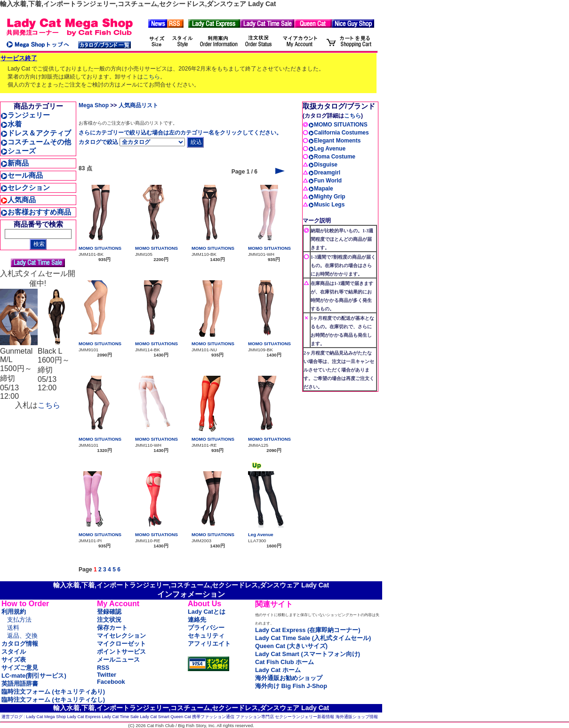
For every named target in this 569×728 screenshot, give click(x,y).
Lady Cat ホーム (278, 670)
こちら (152, 77)
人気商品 (18, 200)
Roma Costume (332, 157)
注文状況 (109, 620)
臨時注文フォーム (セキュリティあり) (53, 692)
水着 (11, 124)
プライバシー (206, 628)
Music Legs (326, 205)
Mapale (321, 189)
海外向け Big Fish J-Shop (291, 686)
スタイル (14, 652)
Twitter (107, 675)
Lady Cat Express (84, 717)
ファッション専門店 (255, 717)
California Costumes (339, 133)
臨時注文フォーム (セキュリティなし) (53, 700)
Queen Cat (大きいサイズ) (291, 646)
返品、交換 (22, 636)
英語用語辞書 (20, 684)
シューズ (18, 151)
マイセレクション (121, 636)
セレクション (25, 187)
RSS (103, 668)
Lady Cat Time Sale (120, 717)
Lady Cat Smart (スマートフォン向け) (308, 654)
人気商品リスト (138, 105)
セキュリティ (206, 636)
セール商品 (22, 175)
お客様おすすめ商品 (36, 212)
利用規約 (14, 612)
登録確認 (109, 612)
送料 (13, 628)
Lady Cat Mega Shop (46, 717)
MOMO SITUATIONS (100, 248)
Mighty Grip (327, 197)
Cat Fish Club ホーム (284, 662)
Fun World (325, 181)
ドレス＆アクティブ (36, 133)
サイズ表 (14, 660)
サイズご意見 (20, 668)
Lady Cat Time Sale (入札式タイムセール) (313, 638)
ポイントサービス (121, 652)
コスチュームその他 (36, 142)
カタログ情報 (20, 644)
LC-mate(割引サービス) (34, 676)
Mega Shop (94, 105)
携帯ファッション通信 (213, 717)
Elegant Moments (334, 141)
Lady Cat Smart (155, 717)
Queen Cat (181, 717)
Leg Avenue (261, 534)
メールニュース (118, 660)
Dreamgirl (324, 173)
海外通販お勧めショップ (289, 678)
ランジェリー (25, 115)
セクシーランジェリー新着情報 (305, 717)
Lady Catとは (207, 612)
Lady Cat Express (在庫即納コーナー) (308, 630)
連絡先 (197, 620)
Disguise (323, 165)
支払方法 (19, 620)
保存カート (112, 628)
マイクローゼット (121, 644)
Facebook (111, 682)
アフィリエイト (209, 644)
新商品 (15, 163)
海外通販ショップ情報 (357, 717)
